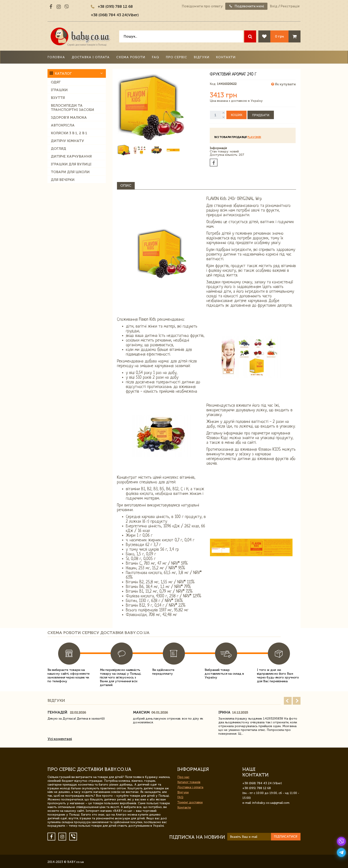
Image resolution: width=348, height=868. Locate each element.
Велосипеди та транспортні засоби (72, 108)
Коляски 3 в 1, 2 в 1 (69, 133)
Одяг (56, 82)
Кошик (236, 115)
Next (297, 701)
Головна (56, 57)
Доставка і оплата (91, 57)
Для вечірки (63, 180)
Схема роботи (131, 57)
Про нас (183, 777)
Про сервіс (176, 57)
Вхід (274, 6)
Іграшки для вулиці (71, 164)
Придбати (261, 115)
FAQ (155, 57)
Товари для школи (70, 172)
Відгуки (202, 57)
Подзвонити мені (246, 6)
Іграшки (59, 90)
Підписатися (286, 837)
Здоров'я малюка (69, 117)
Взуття (58, 98)
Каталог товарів (189, 782)
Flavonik (254, 137)
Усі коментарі (60, 739)
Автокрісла (63, 125)
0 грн (279, 36)
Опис (126, 185)
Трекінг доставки (190, 802)
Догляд (58, 149)
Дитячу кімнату (67, 141)
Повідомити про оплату (202, 6)
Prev (288, 701)
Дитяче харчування (71, 156)
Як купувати (283, 84)
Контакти (226, 57)
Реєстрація (290, 6)
